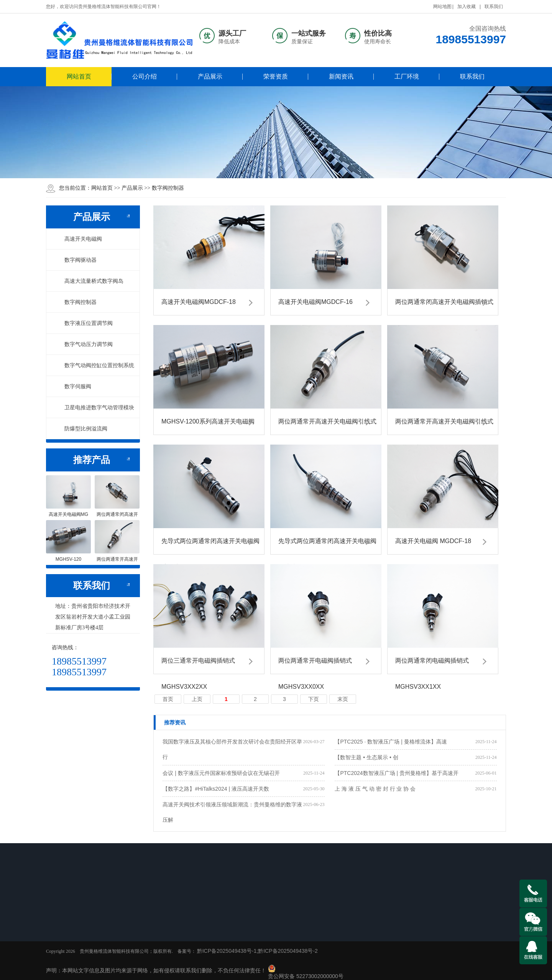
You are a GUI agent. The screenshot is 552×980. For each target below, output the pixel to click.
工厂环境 (407, 76)
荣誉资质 (276, 76)
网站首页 (79, 76)
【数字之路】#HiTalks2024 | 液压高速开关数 (216, 789)
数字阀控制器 (168, 188)
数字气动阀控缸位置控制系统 (95, 365)
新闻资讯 (341, 76)
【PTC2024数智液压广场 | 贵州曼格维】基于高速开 (397, 773)
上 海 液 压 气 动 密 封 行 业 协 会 (375, 789)
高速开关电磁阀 (79, 239)
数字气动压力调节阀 (84, 344)
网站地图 (442, 7)
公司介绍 (145, 76)
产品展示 (210, 76)
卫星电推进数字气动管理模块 (95, 407)
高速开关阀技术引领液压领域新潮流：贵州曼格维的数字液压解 (232, 812)
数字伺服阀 (74, 386)
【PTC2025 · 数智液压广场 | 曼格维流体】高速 (391, 742)
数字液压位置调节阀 (84, 323)
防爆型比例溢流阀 (82, 428)
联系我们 (494, 7)
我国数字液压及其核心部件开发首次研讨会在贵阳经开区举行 (232, 749)
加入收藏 (467, 7)
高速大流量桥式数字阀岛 (90, 281)
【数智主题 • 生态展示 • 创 (366, 757)
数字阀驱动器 (76, 260)
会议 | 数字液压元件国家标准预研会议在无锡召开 (221, 773)
